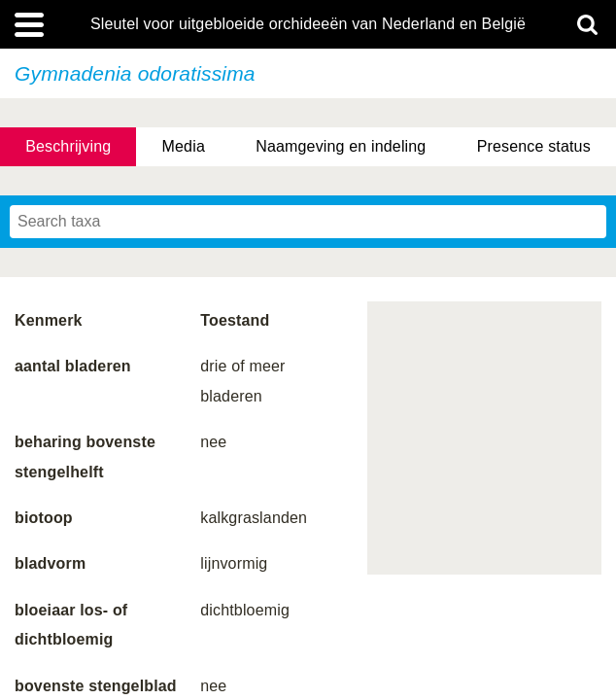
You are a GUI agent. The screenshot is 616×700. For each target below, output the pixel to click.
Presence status (534, 146)
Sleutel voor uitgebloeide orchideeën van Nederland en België (308, 24)
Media (184, 146)
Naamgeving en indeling (341, 146)
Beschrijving (68, 146)
